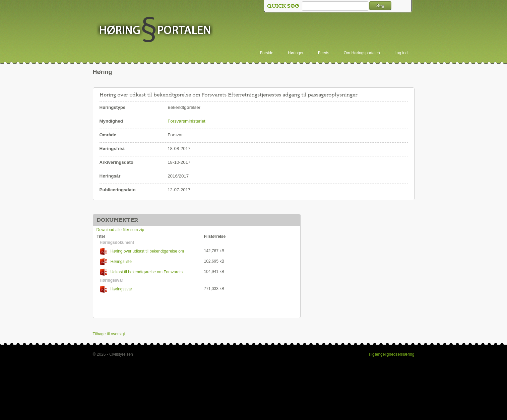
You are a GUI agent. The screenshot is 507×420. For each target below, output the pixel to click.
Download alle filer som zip (120, 230)
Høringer (296, 53)
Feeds (324, 53)
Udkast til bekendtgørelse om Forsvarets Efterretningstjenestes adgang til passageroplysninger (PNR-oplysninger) (145, 272)
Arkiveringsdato (116, 162)
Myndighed (111, 121)
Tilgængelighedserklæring (391, 354)
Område (108, 135)
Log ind (401, 53)
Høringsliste (116, 262)
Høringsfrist (112, 149)
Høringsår (110, 176)
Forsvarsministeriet (186, 121)
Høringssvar (116, 289)
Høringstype (113, 107)
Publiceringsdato (118, 190)
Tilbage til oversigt (109, 334)
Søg (380, 6)
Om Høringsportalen (362, 53)
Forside (267, 53)
